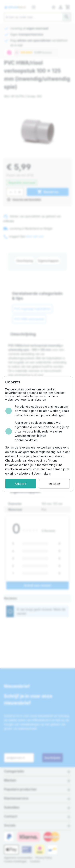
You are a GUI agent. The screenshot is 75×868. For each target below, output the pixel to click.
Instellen (54, 484)
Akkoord (20, 484)
